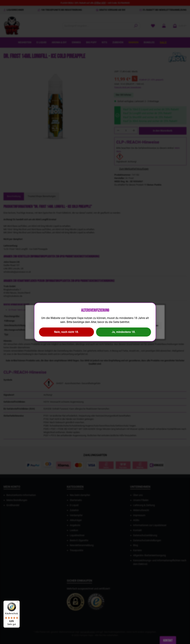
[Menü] (18, 603)
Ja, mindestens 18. (124, 332)
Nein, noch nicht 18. (66, 332)
